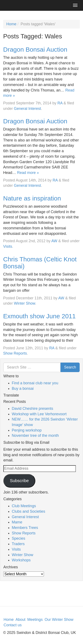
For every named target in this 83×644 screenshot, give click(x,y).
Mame (17, 522)
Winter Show (24, 303)
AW (54, 241)
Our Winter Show (59, 620)
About (20, 620)
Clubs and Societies (28, 511)
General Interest (27, 109)
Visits (8, 246)
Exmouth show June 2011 (39, 316)
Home (11, 24)
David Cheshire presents (32, 409)
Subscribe (19, 481)
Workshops (21, 560)
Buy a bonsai (23, 389)
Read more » (28, 173)
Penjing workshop (27, 430)
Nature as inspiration (32, 198)
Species (18, 538)
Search (70, 367)
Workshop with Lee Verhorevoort (39, 414)
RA (60, 103)
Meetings (35, 620)
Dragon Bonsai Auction (35, 49)
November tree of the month (35, 436)
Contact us (13, 625)
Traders (18, 544)
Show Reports (15, 353)
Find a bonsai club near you (35, 383)
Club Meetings (24, 506)
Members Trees (25, 528)
